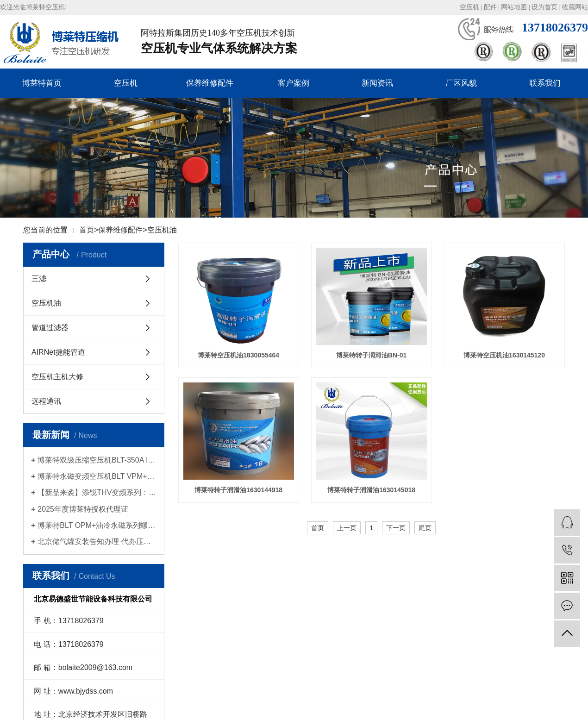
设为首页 (544, 7)
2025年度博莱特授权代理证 (83, 509)
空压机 (469, 7)
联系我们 (545, 83)
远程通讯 (46, 401)
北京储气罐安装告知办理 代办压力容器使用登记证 (97, 542)
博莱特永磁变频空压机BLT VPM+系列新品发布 (97, 476)
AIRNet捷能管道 (58, 352)
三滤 (39, 279)
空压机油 (162, 230)
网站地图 (514, 7)
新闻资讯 (377, 83)
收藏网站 (575, 7)
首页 (87, 230)
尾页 (425, 528)
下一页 (396, 528)
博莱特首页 (42, 83)
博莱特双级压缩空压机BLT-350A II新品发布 (97, 460)
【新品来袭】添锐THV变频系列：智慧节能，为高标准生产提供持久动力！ (97, 492)
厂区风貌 (461, 83)
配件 (490, 7)
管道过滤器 (50, 328)
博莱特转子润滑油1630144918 (238, 490)
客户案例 (294, 83)
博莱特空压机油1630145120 (504, 355)
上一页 (347, 528)
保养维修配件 (210, 83)
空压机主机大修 (57, 377)
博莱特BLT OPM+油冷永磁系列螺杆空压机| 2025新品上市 (97, 525)
